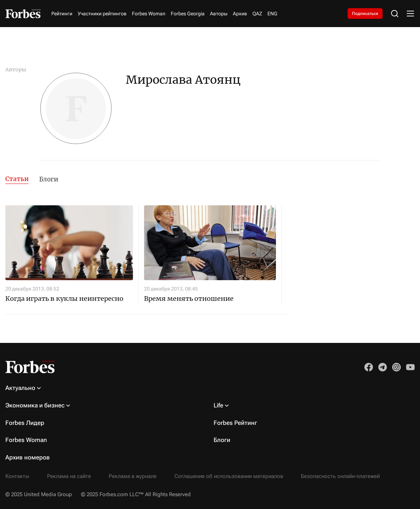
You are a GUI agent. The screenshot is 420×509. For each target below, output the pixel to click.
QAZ (257, 14)
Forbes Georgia (188, 14)
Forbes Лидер (25, 423)
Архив (240, 14)
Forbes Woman (149, 14)
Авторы (219, 14)
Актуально (20, 388)
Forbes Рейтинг (235, 423)
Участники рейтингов (102, 14)
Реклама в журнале (133, 476)
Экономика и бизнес (35, 405)
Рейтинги (62, 14)
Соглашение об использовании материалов (229, 476)
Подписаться (365, 14)
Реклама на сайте (69, 476)
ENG (272, 14)
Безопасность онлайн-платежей (340, 476)
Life (218, 405)
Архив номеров (28, 457)
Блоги (49, 179)
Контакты (17, 476)
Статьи (17, 179)
